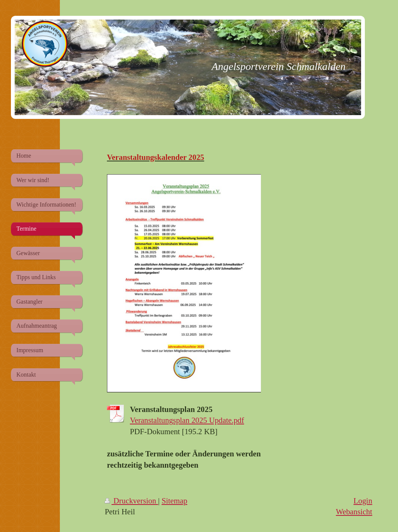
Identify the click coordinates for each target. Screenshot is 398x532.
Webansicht (354, 511)
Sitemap (174, 501)
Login (363, 501)
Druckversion (131, 501)
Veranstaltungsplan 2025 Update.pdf (187, 420)
